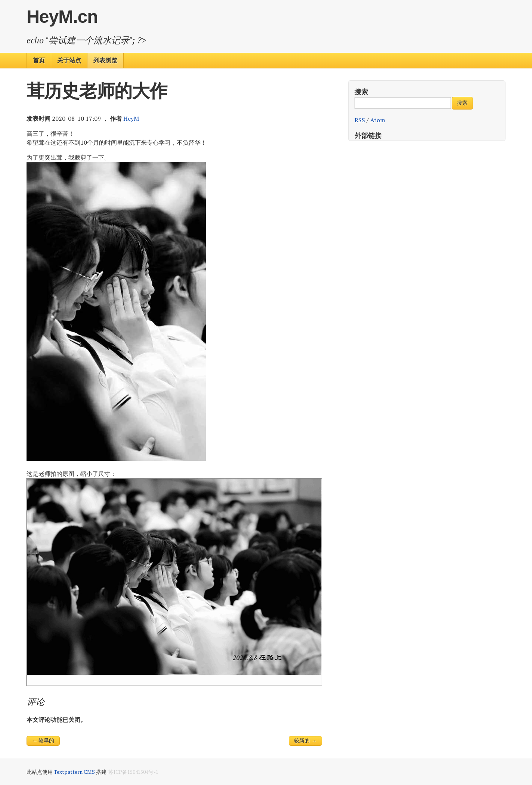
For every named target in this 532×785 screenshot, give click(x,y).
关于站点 (69, 60)
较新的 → (305, 741)
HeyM (131, 118)
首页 (39, 60)
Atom (378, 120)
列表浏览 (105, 60)
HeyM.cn (62, 17)
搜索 (361, 92)
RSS (360, 120)
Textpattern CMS (74, 772)
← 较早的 (43, 741)
